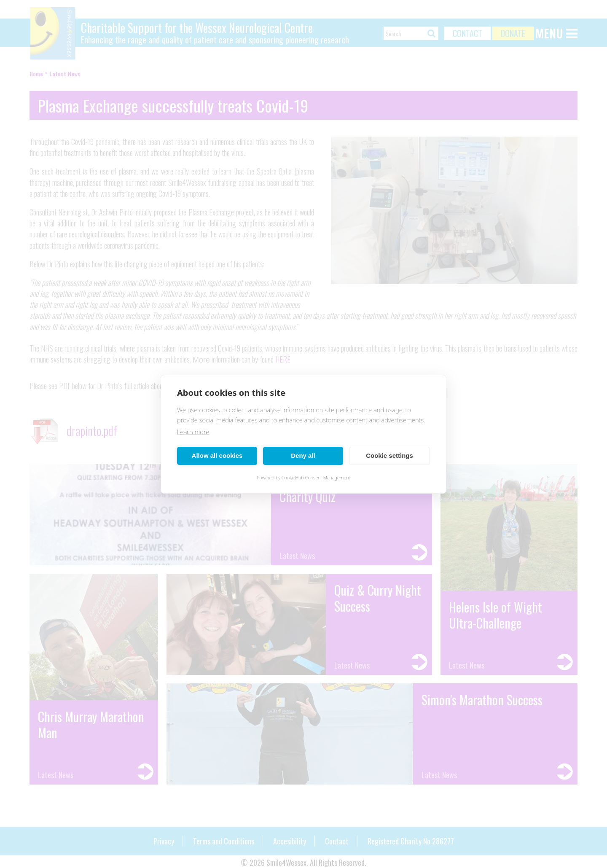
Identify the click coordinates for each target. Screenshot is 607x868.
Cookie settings (389, 455)
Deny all (303, 455)
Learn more (193, 432)
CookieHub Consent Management (316, 477)
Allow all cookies (217, 455)
